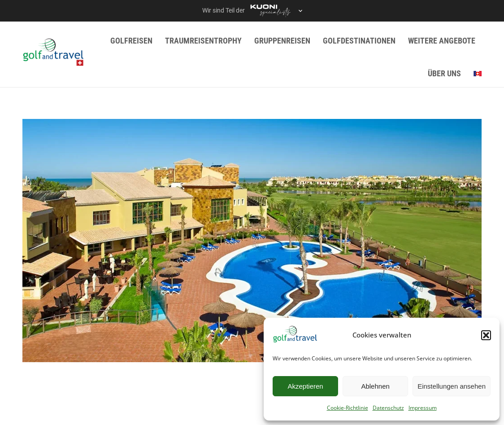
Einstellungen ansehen (452, 386)
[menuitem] (478, 74)
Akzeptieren (305, 386)
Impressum (423, 408)
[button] (486, 335)
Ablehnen (375, 386)
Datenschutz (388, 408)
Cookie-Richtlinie (348, 408)
